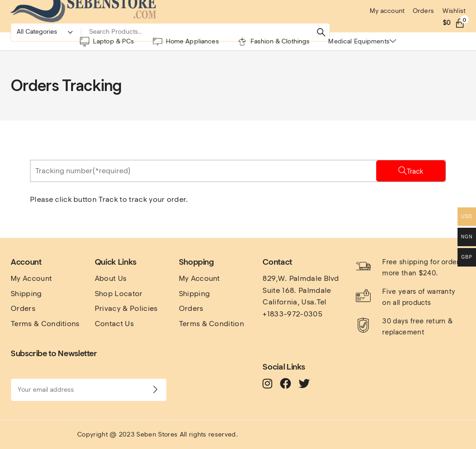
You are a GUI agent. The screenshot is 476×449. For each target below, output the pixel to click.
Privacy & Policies (126, 308)
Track (415, 171)
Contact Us (114, 324)
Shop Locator (119, 294)
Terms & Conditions (45, 324)
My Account (31, 278)
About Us (111, 278)
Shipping (26, 294)
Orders (23, 308)
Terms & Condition (211, 324)
